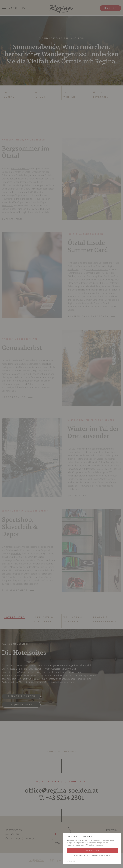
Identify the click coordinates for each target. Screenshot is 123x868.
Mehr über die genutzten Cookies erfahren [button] (92, 855)
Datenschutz (71, 861)
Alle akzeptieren (92, 850)
